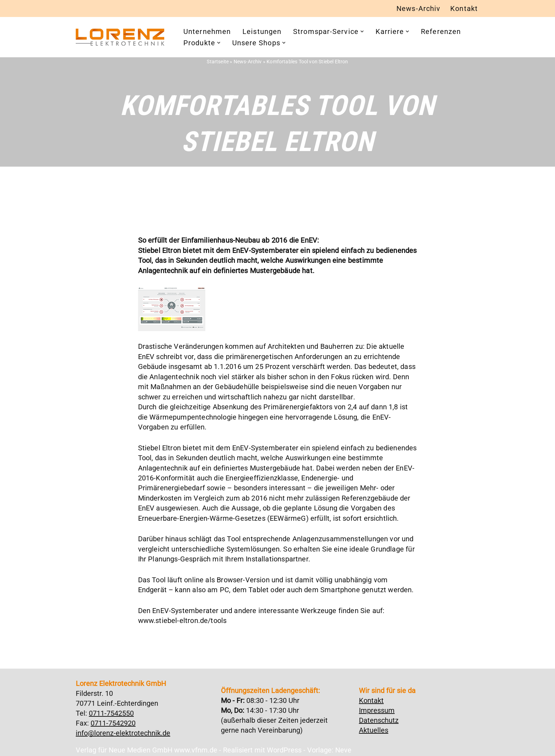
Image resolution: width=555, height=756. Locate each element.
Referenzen (441, 32)
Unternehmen (207, 32)
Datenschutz (379, 717)
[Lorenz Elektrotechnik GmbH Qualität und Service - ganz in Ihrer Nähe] (120, 37)
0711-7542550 (111, 710)
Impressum (377, 707)
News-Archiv (418, 9)
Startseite (219, 62)
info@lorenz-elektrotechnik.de (123, 730)
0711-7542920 (113, 720)
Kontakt (464, 9)
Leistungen (262, 32)
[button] (362, 32)
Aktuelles (374, 727)
